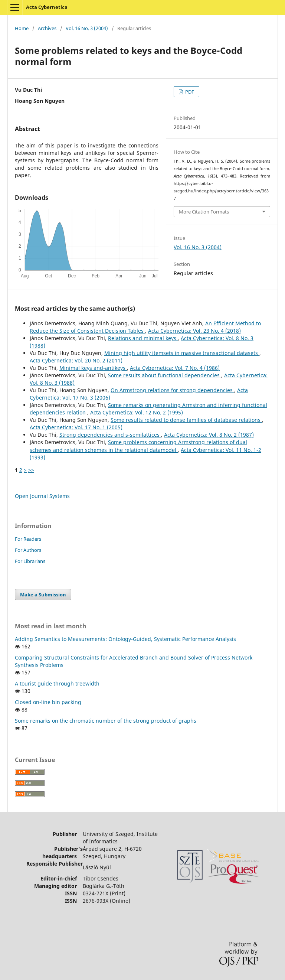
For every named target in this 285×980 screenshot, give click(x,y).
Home (22, 28)
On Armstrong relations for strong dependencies (172, 390)
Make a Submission (43, 595)
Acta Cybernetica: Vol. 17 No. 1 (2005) (76, 427)
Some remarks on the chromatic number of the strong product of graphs (106, 721)
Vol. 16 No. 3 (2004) (87, 28)
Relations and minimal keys (143, 338)
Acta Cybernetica (47, 7)
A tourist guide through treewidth (57, 683)
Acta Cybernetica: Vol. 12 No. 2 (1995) (137, 412)
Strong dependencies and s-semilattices (110, 435)
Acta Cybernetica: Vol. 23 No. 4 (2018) (194, 331)
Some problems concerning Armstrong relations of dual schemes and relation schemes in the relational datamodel (138, 446)
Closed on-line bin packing (48, 702)
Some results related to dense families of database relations (186, 420)
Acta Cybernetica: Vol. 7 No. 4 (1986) (175, 368)
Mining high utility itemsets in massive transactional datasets (182, 353)
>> (31, 470)
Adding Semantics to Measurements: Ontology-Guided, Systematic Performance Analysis (125, 639)
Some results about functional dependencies (165, 375)
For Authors (28, 550)
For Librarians (30, 561)
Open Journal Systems (42, 496)
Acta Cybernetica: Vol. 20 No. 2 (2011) (76, 360)
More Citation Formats (204, 212)
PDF (189, 92)
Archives (47, 28)
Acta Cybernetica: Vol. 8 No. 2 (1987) (209, 435)
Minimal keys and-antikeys (93, 368)
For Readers (28, 539)
